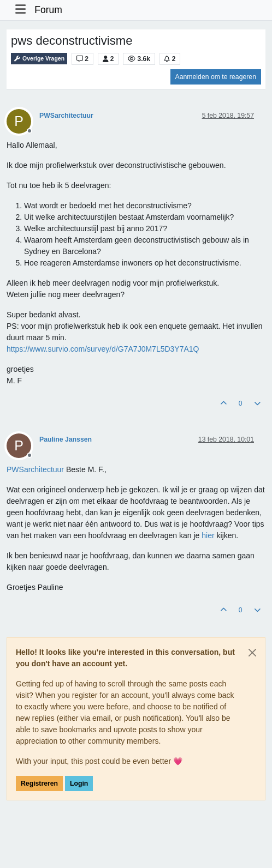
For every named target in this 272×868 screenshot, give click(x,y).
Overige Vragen (39, 59)
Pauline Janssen (66, 439)
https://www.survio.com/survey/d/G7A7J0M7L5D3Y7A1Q (103, 349)
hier (208, 535)
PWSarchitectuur (66, 116)
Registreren (39, 783)
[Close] (252, 653)
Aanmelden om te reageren (216, 77)
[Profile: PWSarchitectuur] (35, 469)
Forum (48, 10)
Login (79, 783)
